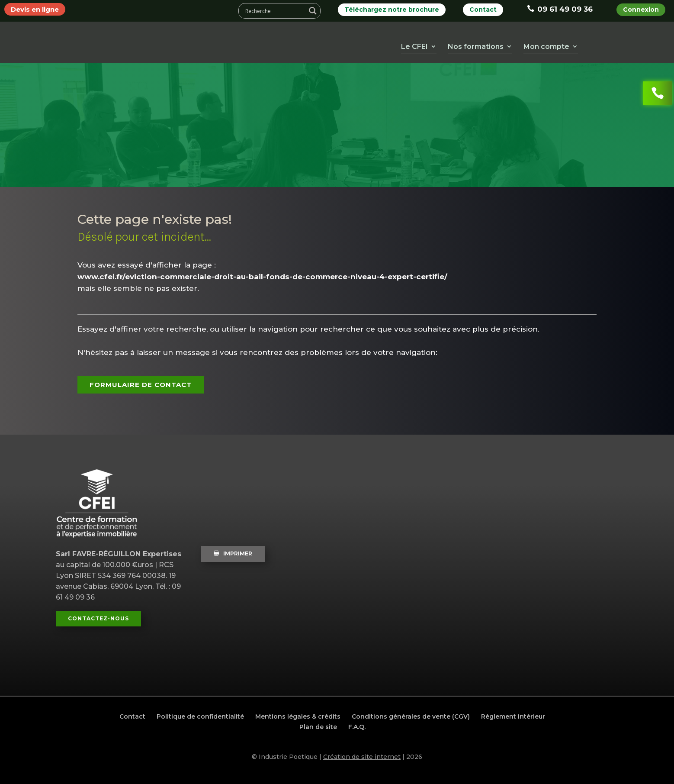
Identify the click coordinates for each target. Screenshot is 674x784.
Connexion (641, 10)
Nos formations (476, 48)
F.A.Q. (357, 727)
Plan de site (318, 727)
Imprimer (233, 553)
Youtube (612, 44)
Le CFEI (414, 48)
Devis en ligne (35, 9)
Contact (483, 10)
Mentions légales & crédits (298, 716)
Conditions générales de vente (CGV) (411, 716)
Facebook (596, 44)
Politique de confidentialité (200, 716)
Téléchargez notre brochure (392, 10)
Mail (661, 44)
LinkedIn (629, 44)
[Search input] (274, 11)
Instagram (645, 44)
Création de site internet (362, 757)
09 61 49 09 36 (560, 9)
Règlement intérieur (513, 716)
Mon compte (546, 48)
